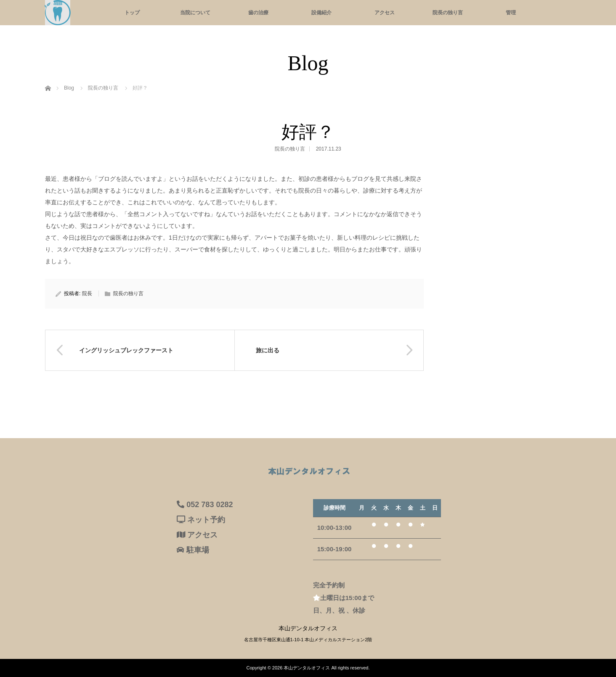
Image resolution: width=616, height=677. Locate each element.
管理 (511, 13)
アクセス (385, 13)
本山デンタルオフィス (307, 668)
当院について (195, 13)
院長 (87, 294)
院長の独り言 (448, 13)
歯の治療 (258, 13)
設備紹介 (321, 13)
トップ (132, 13)
